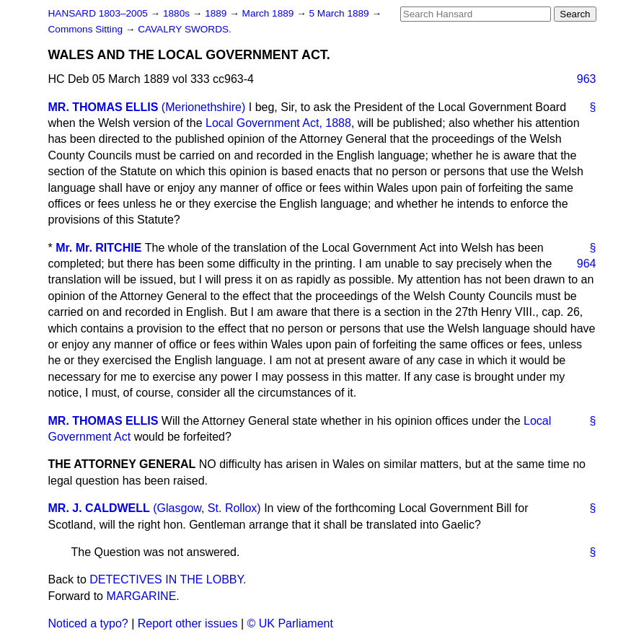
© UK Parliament (290, 623)
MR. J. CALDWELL (99, 508)
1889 (217, 13)
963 (587, 79)
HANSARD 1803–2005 (98, 13)
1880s (178, 13)
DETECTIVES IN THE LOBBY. (168, 579)
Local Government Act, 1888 (278, 123)
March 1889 (270, 13)
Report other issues (188, 623)
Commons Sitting (87, 29)
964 (587, 264)
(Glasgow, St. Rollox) (207, 508)
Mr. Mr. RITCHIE (98, 248)
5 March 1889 (341, 13)
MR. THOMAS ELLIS (103, 107)
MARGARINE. (142, 596)
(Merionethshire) (203, 107)
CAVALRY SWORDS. (185, 29)
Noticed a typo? (88, 623)
